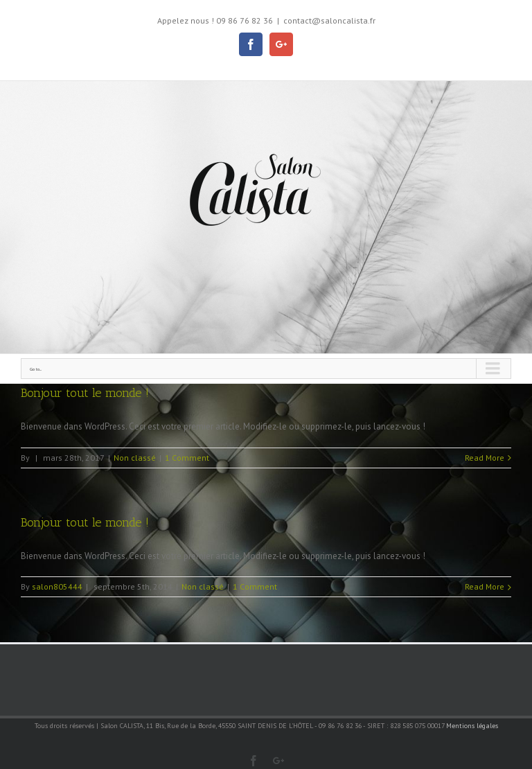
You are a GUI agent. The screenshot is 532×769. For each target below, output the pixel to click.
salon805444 (57, 586)
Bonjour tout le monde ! (85, 393)
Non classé (135, 458)
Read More (485, 458)
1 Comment (187, 458)
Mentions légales (472, 726)
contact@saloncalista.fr (329, 20)
